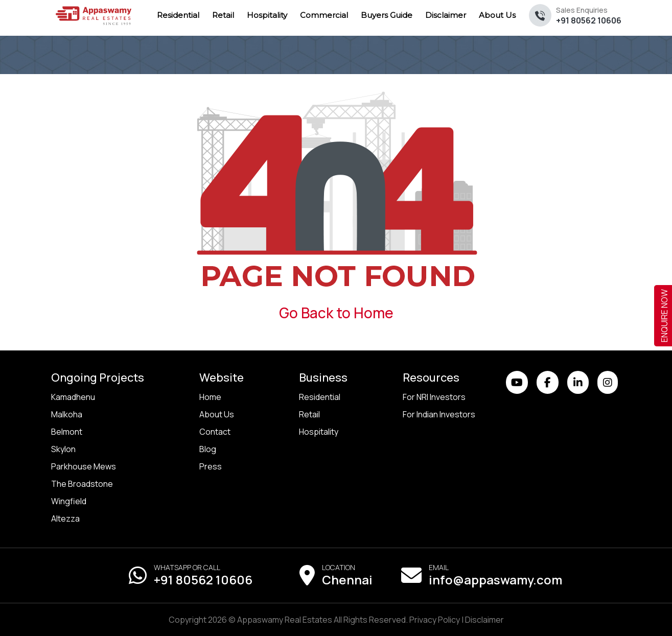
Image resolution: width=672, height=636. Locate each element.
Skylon (63, 449)
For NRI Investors (434, 397)
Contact (215, 432)
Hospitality (319, 432)
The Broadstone (82, 484)
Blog (208, 449)
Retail (309, 414)
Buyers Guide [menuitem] (387, 15)
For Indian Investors (439, 414)
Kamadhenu (73, 397)
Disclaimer (484, 620)
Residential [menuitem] (178, 15)
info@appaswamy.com (495, 580)
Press (211, 466)
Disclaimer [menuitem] (446, 15)
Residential (320, 397)
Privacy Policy (435, 620)
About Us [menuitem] (497, 15)
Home (210, 397)
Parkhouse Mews (84, 466)
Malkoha (67, 414)
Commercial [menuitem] (324, 15)
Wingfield (69, 501)
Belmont (67, 432)
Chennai (347, 580)
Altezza (65, 519)
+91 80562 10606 (589, 16)
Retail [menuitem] (223, 15)
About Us (217, 414)
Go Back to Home (336, 313)
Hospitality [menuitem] (267, 15)
